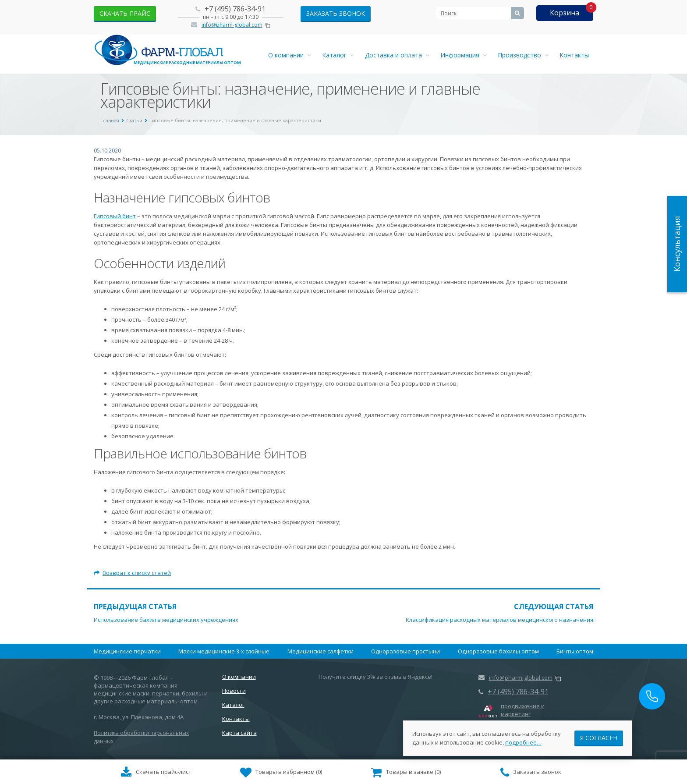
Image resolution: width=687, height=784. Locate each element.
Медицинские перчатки (127, 651)
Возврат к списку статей (132, 573)
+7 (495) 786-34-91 (235, 9)
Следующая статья (554, 607)
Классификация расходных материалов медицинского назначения (499, 620)
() (281, 773)
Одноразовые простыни (405, 651)
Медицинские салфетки (320, 651)
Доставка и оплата (397, 55)
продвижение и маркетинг (523, 710)
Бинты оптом (575, 651)
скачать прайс (125, 13)
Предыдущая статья (135, 607)
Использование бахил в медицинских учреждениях (166, 620)
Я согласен (599, 735)
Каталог (338, 55)
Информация (464, 55)
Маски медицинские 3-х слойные (224, 651)
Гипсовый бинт (115, 216)
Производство (523, 55)
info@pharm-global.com (232, 25)
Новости (234, 691)
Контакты (574, 55)
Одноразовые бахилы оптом (498, 651)
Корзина (565, 13)
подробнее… (523, 740)
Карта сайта (239, 733)
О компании (290, 55)
